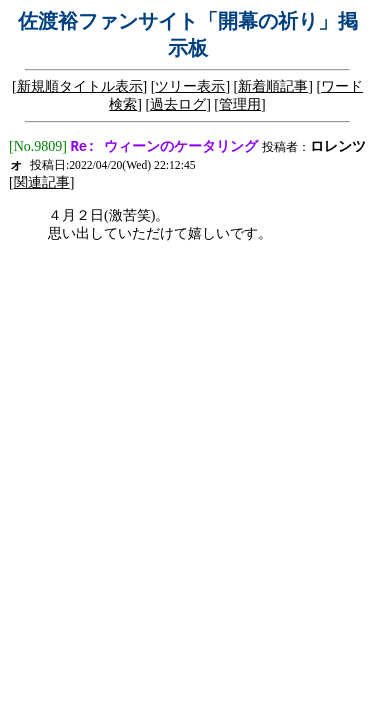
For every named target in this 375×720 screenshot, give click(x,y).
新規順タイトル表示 (80, 86)
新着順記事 (273, 86)
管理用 (240, 104)
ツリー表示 (190, 86)
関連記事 (42, 184)
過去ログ (178, 104)
